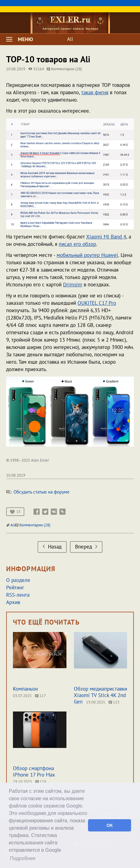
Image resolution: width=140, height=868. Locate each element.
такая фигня (95, 92)
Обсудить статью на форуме (38, 492)
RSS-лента (18, 595)
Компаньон (25, 689)
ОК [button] (110, 825)
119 (41, 782)
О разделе (18, 580)
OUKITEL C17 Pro (97, 303)
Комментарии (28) (64, 69)
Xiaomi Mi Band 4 (106, 237)
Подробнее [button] (23, 858)
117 (40, 696)
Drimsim (73, 285)
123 (114, 702)
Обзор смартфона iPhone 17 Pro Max (34, 771)
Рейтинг (15, 587)
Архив (13, 602)
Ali (70, 39)
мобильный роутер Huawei (87, 255)
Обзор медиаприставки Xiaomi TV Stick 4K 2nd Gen (100, 695)
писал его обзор (77, 244)
